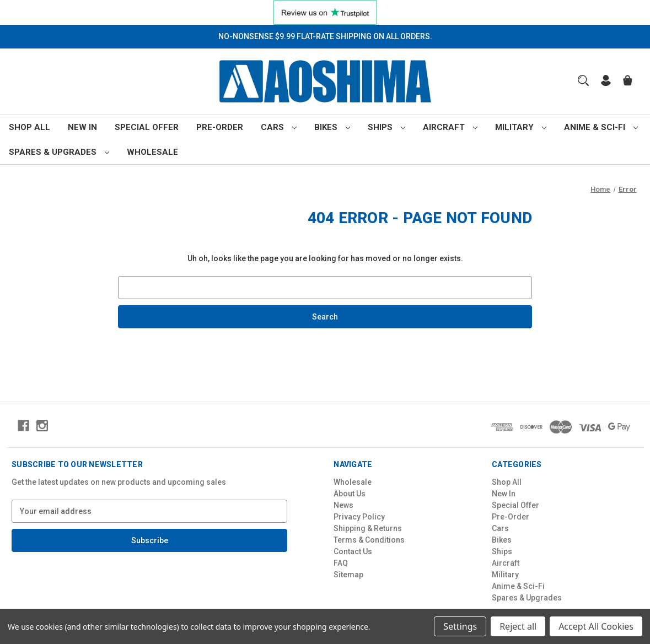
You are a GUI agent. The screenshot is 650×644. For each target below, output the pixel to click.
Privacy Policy (359, 517)
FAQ (341, 563)
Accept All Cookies (596, 626)
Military (521, 127)
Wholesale (152, 152)
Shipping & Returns (368, 528)
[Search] (583, 80)
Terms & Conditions (369, 540)
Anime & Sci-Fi (601, 127)
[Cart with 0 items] (628, 82)
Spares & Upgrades (59, 152)
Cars (279, 127)
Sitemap (348, 575)
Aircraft (450, 127)
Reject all (518, 626)
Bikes (332, 127)
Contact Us (353, 551)
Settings (460, 626)
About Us (350, 494)
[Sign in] (606, 82)
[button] (325, 12)
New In (82, 127)
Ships (386, 127)
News (343, 505)
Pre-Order (220, 127)
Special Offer (147, 127)
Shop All (29, 127)
